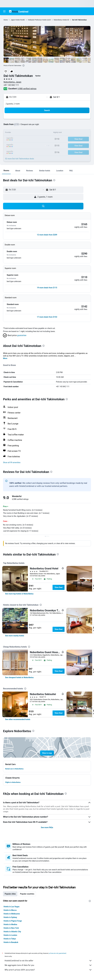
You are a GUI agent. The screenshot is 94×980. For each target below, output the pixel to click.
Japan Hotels (15, 20)
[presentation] (23, 66)
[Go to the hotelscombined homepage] (19, 11)
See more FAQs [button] (47, 827)
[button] (4, 11)
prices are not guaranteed (58, 953)
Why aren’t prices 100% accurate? (48, 970)
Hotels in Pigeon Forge (13, 921)
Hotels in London (10, 935)
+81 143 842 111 (11, 85)
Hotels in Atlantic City (12, 932)
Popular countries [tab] (27, 894)
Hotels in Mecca (10, 910)
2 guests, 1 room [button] (13, 104)
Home (6, 20)
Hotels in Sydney (10, 917)
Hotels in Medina (10, 924)
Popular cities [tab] (10, 894)
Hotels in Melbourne (12, 914)
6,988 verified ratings (27, 89)
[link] (19, 594)
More (5, 358)
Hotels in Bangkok (11, 942)
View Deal (59, 587)
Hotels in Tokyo (10, 939)
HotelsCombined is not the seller (48, 961)
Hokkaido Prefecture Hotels (37, 20)
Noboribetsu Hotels (60, 20)
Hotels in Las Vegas (11, 907)
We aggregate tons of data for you (48, 965)
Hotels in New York (11, 928)
